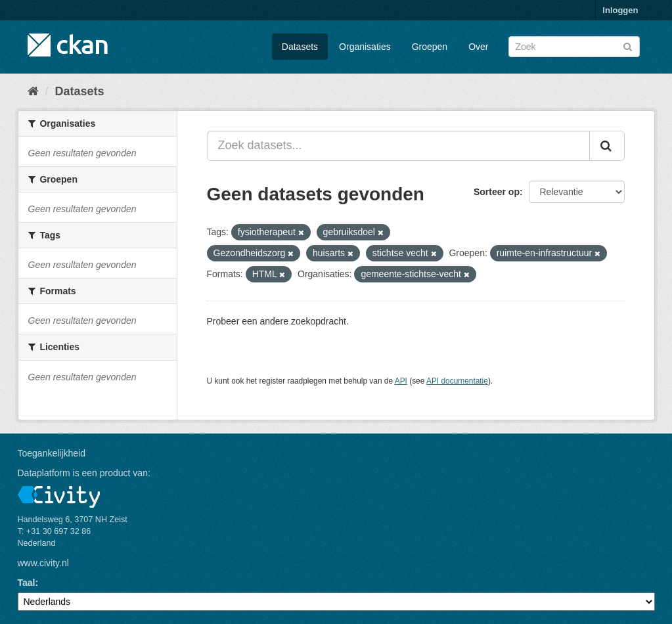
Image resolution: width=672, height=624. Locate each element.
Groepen (430, 47)
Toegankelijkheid (52, 453)
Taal (27, 583)
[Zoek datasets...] (398, 146)
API (401, 381)
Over (478, 47)
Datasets (300, 47)
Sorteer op (497, 192)
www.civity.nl (43, 563)
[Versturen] (628, 46)
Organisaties (365, 47)
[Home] (33, 91)
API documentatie (457, 381)
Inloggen (620, 10)
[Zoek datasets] (574, 47)
